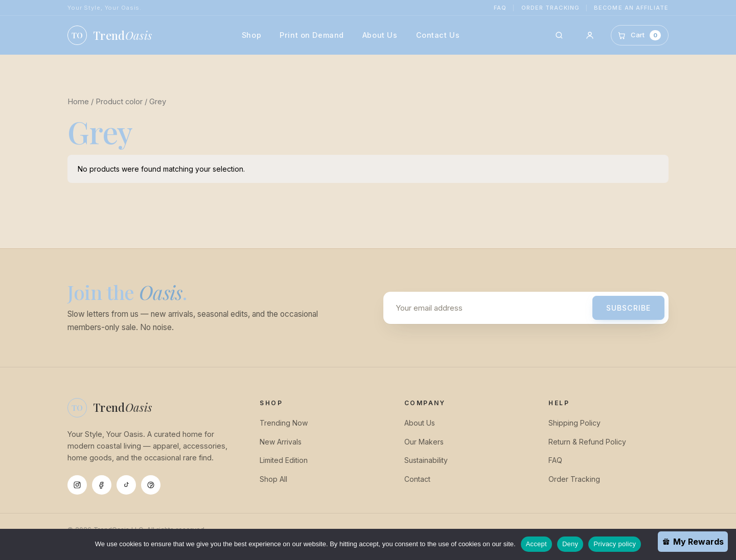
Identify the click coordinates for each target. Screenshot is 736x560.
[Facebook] (102, 485)
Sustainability (426, 460)
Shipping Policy (574, 423)
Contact (417, 479)
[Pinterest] (151, 485)
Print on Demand (312, 35)
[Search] (559, 35)
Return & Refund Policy (587, 442)
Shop (251, 35)
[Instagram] (77, 485)
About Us (380, 35)
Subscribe (628, 308)
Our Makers (424, 442)
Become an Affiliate (631, 8)
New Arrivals (281, 442)
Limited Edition (284, 460)
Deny (570, 544)
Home (78, 102)
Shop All (273, 479)
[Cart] (640, 35)
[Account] (590, 35)
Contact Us (438, 35)
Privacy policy (615, 544)
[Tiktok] (126, 485)
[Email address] (490, 308)
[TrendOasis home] (110, 35)
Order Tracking (550, 8)
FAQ (500, 8)
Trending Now (284, 423)
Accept (536, 544)
